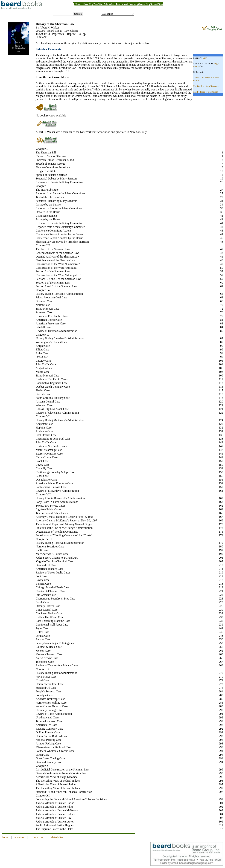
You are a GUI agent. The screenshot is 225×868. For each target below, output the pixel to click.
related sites (57, 837)
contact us (37, 837)
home (5, 837)
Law (205, 58)
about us (19, 837)
